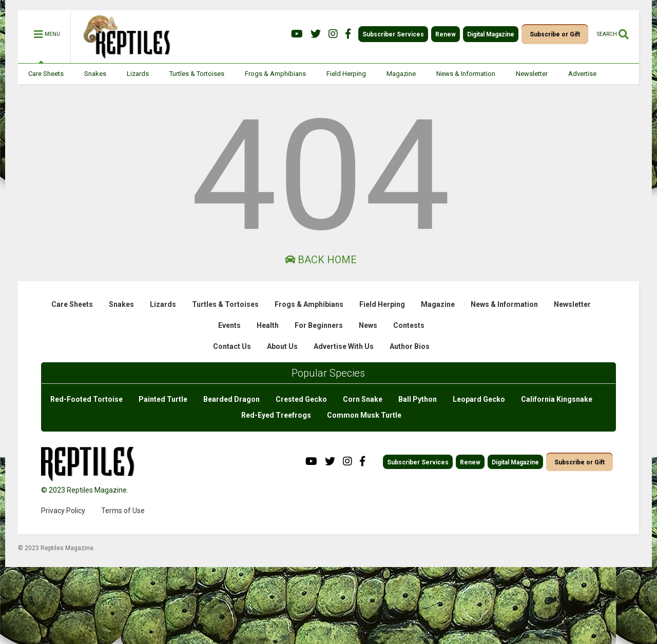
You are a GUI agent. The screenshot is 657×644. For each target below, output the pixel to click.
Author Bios (410, 346)
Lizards (138, 74)
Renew (446, 34)
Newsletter (532, 74)
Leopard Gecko (479, 399)
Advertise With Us (344, 346)
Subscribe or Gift (555, 34)
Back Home (321, 260)
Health (268, 325)
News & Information (466, 74)
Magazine (401, 74)
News (368, 325)
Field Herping (346, 74)
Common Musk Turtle (364, 415)
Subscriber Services (393, 34)
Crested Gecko (301, 399)
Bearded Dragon (231, 399)
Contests (409, 325)
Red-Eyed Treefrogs (276, 415)
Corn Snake (363, 399)
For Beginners (319, 325)
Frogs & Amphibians (275, 74)
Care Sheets (46, 74)
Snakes (95, 74)
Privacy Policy (63, 511)
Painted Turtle (163, 399)
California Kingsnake (557, 399)
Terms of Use (123, 511)
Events (229, 325)
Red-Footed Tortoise (86, 399)
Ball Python (418, 399)
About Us (282, 346)
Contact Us (232, 346)
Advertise (582, 74)
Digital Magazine (491, 34)
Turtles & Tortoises (197, 74)
